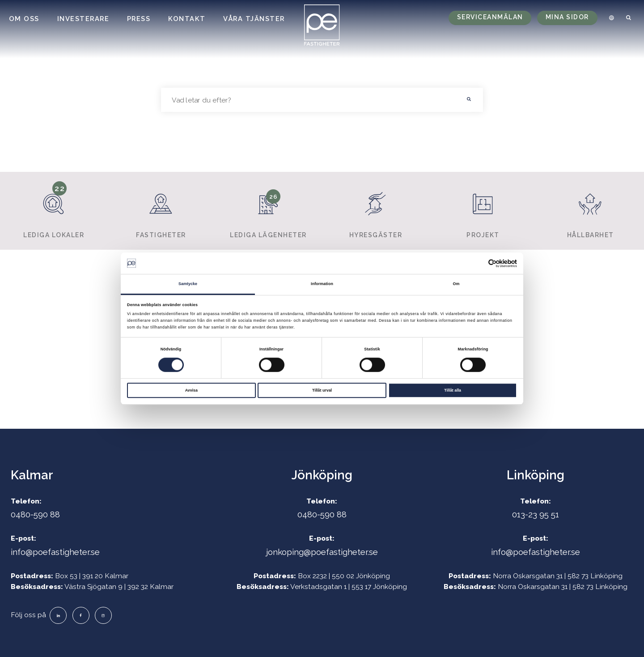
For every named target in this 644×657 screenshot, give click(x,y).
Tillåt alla (453, 390)
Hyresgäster (375, 210)
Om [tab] (456, 284)
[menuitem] (610, 18)
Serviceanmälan (490, 17)
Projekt (483, 210)
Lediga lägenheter (268, 210)
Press (139, 19)
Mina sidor (567, 17)
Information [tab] (322, 284)
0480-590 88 (35, 514)
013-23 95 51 (536, 514)
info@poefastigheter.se (55, 552)
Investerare (83, 19)
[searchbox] (308, 100)
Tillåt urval (322, 390)
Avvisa (191, 390)
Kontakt (187, 19)
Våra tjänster (254, 19)
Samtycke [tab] (188, 284)
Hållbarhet (590, 210)
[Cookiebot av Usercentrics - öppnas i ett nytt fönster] (478, 263)
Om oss (24, 19)
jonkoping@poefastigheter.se (322, 552)
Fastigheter (161, 210)
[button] (469, 100)
